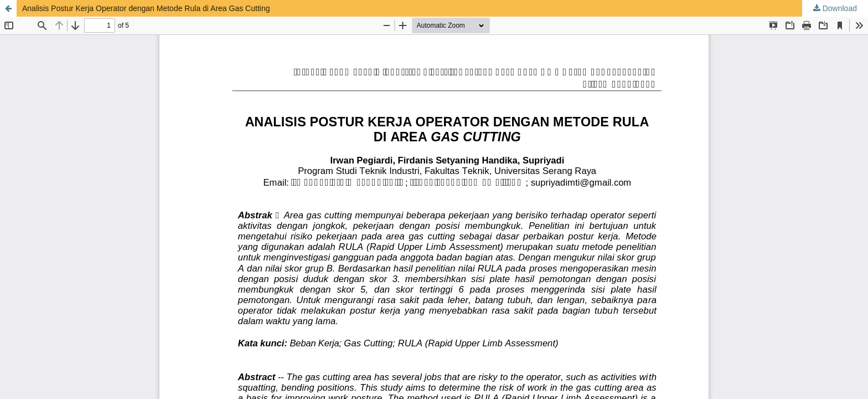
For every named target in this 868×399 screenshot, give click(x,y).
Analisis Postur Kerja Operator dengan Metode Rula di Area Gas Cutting (146, 8)
